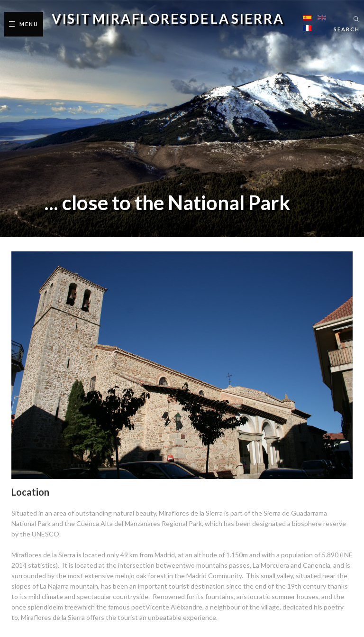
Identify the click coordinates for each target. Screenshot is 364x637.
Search (347, 29)
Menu (29, 24)
